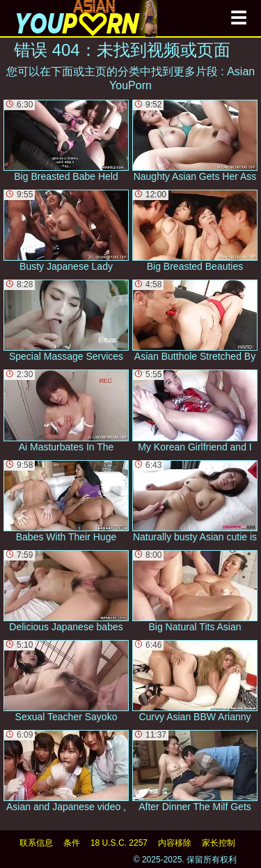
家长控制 (219, 843)
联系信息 (36, 843)
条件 (72, 843)
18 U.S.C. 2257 (119, 843)
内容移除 (175, 843)
